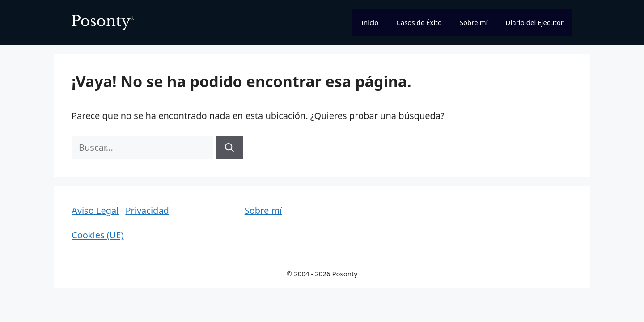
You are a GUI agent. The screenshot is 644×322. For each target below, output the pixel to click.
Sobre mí (474, 22)
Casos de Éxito (419, 22)
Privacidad (147, 210)
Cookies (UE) (97, 235)
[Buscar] (229, 148)
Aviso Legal (95, 210)
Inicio (370, 22)
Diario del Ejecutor (534, 22)
